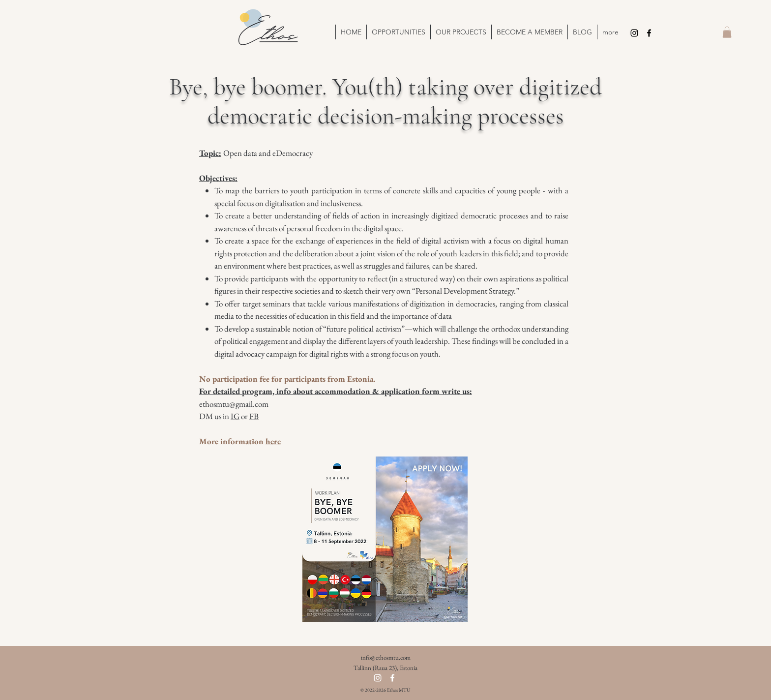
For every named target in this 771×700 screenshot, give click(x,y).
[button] (461, 32)
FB (254, 416)
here (273, 441)
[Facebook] (649, 33)
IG (235, 416)
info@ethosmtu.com (386, 657)
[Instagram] (634, 33)
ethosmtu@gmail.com (234, 404)
